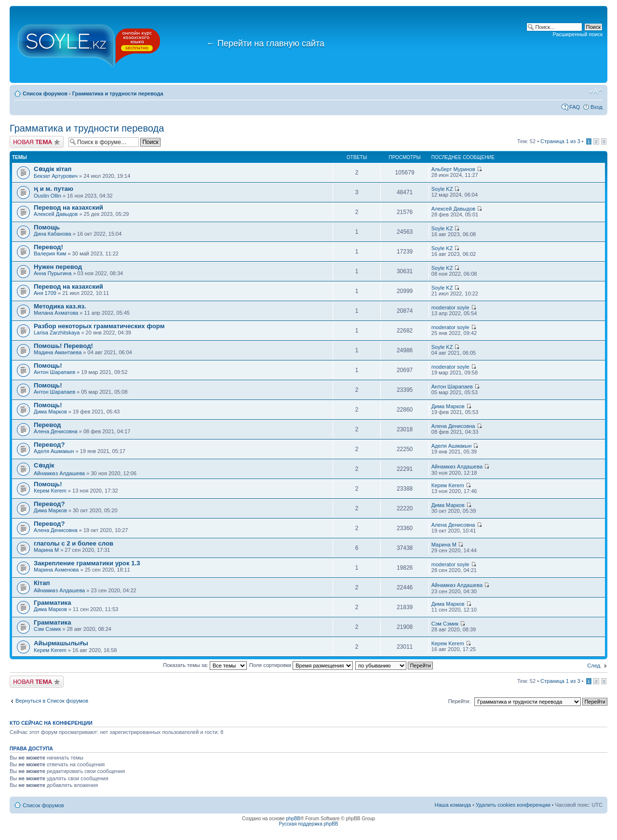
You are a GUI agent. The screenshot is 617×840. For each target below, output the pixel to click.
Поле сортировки (301, 665)
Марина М (46, 550)
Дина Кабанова (53, 234)
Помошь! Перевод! (63, 346)
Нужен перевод (58, 267)
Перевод (47, 425)
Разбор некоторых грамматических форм (99, 326)
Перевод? (49, 445)
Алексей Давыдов (56, 214)
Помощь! (48, 366)
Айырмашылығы (61, 643)
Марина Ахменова (57, 570)
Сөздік (44, 465)
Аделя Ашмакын (54, 451)
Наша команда (453, 805)
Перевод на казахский (68, 207)
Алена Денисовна (56, 431)
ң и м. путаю (54, 189)
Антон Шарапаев (54, 372)
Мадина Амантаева (58, 352)
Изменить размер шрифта (596, 92)
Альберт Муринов (453, 169)
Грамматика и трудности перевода (118, 93)
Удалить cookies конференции (513, 805)
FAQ (575, 107)
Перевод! (48, 247)
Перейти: (460, 701)
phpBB (293, 819)
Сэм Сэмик (47, 629)
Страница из (560, 141)
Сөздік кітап (53, 169)
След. (594, 666)
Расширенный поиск (577, 34)
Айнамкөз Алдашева (59, 473)
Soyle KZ (442, 189)
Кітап (42, 583)
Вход (597, 107)
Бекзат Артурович (56, 176)
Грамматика (53, 603)
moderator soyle (450, 307)
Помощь (47, 227)
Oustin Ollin (47, 196)
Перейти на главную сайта (265, 43)
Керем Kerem (50, 491)
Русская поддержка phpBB (308, 824)
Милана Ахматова (56, 313)
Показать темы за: (205, 665)
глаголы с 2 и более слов (74, 543)
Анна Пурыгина (53, 273)
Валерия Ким (50, 253)
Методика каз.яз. (60, 306)
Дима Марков (50, 412)
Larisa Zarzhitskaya (57, 333)
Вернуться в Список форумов (52, 701)
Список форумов (45, 93)
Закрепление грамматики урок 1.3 (87, 563)
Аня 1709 (45, 293)
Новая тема (37, 142)
